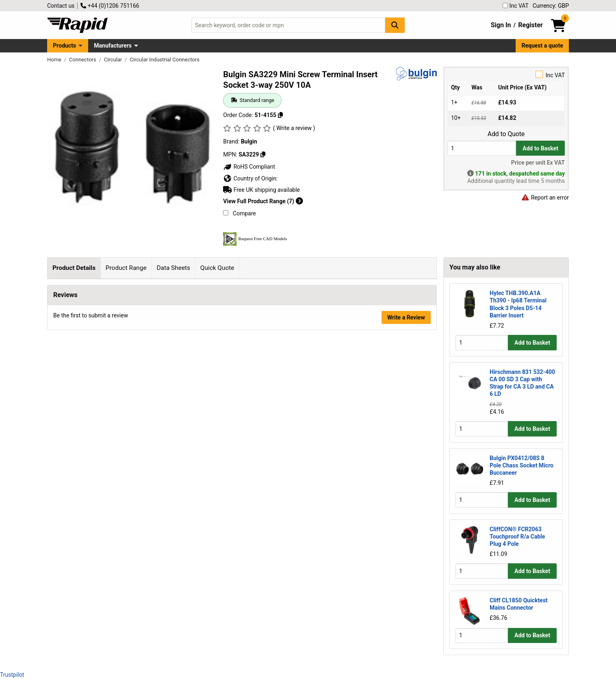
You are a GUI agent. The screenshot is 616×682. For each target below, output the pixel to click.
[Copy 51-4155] (280, 115)
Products (64, 46)
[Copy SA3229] (263, 154)
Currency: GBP (551, 6)
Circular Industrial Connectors (165, 60)
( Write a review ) (294, 128)
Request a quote (542, 46)
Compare (239, 213)
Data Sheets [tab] (173, 268)
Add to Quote (506, 134)
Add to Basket (540, 148)
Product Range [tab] (126, 268)
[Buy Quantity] (482, 148)
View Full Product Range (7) (263, 201)
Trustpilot (12, 675)
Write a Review (406, 446)
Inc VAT (516, 6)
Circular (114, 60)
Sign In (501, 25)
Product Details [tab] (74, 268)
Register (530, 25)
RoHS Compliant (249, 167)
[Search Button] (395, 25)
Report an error (545, 198)
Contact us (61, 6)
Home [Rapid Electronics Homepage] (55, 60)
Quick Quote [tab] (217, 268)
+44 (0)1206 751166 (110, 6)
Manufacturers (113, 46)
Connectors (83, 60)
